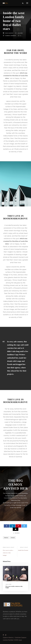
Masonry (20, 33)
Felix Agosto (9, 33)
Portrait (13, 36)
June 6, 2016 (8, 584)
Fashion (8, 36)
